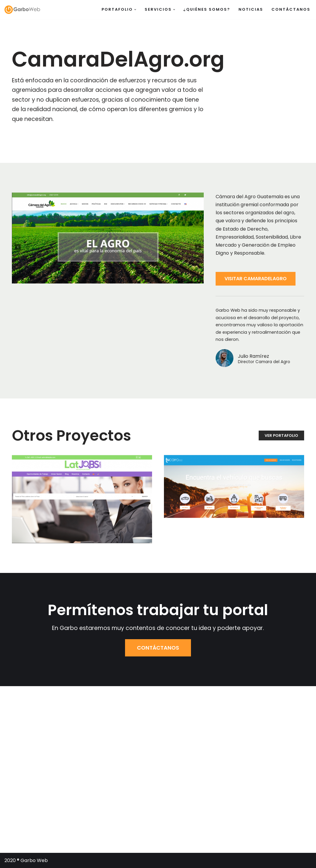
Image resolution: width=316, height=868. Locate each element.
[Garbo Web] (22, 10)
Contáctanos (291, 9)
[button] (135, 10)
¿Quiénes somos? (207, 9)
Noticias (251, 9)
